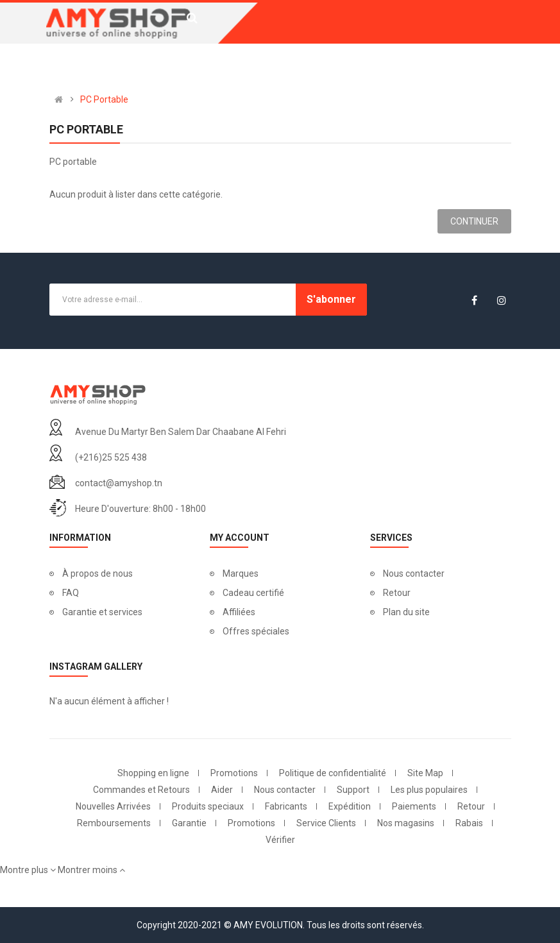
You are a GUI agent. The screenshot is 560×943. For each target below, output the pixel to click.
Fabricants (286, 806)
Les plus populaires (429, 790)
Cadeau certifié (253, 593)
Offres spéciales (256, 631)
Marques (241, 573)
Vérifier (280, 840)
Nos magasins (406, 823)
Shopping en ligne (153, 773)
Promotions (234, 773)
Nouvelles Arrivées (113, 806)
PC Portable (104, 99)
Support (353, 790)
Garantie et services (102, 612)
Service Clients (326, 823)
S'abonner (331, 299)
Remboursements (114, 823)
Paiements (414, 806)
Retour (397, 593)
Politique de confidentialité (333, 773)
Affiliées (239, 612)
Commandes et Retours (141, 790)
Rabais (469, 823)
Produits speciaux (208, 806)
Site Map (425, 773)
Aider (222, 790)
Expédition (350, 806)
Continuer (474, 221)
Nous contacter (414, 573)
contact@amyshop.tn (119, 483)
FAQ (71, 593)
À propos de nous (98, 573)
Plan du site (406, 612)
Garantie (189, 823)
